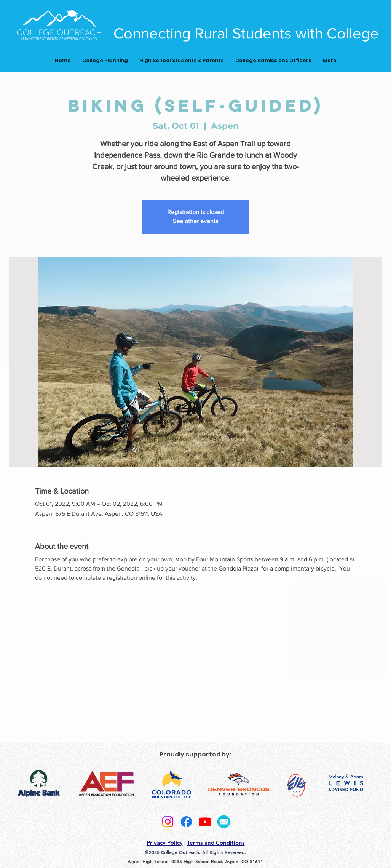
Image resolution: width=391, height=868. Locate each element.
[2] (224, 822)
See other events (195, 221)
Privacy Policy (165, 843)
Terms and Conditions (216, 843)
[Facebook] (186, 822)
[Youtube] (205, 822)
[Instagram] (168, 822)
